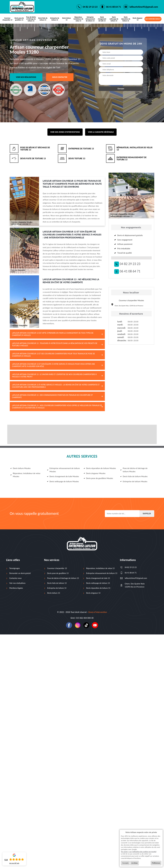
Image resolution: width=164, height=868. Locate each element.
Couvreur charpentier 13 (7, 19)
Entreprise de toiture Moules (134, 481)
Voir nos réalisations (26, 77)
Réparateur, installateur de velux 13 (78, 19)
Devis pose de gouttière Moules (98, 478)
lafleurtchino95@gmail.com (144, 7)
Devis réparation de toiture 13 (126, 19)
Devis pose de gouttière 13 (19, 19)
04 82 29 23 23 (90, 7)
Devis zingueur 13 (138, 19)
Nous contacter (60, 77)
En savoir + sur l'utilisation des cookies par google (139, 852)
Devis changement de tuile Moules (63, 476)
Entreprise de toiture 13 (55, 19)
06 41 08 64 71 (113, 7)
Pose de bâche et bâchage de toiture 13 (31, 19)
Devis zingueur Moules (95, 473)
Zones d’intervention (98, 612)
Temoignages (15, 568)
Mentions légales (16, 588)
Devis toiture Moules (20, 468)
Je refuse (134, 863)
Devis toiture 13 (67, 19)
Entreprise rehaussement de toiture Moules (63, 470)
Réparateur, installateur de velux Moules (25, 475)
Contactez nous (15, 578)
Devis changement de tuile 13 (102, 19)
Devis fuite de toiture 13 (43, 19)
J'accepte (125, 863)
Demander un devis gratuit (20, 573)
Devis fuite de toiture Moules (134, 476)
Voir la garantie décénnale (101, 132)
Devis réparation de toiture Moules (100, 468)
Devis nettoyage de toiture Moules (63, 481)
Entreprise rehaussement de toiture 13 (90, 19)
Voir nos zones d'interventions (65, 132)
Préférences (156, 863)
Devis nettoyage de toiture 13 (114, 19)
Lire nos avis (14, 863)
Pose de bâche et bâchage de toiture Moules (134, 470)
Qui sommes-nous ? (153, 19)
